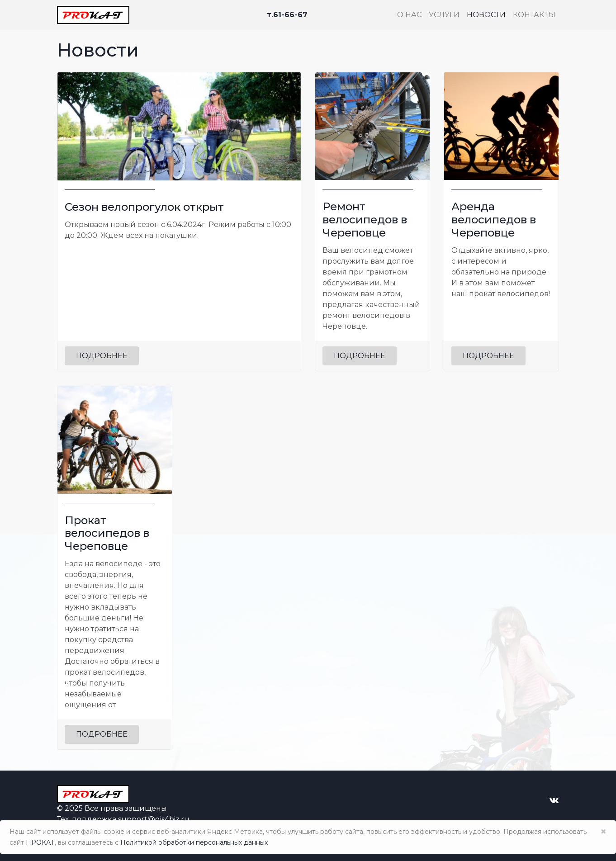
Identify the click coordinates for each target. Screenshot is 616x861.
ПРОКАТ (40, 842)
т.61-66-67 (287, 15)
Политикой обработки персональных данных (194, 842)
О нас (409, 15)
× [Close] (603, 831)
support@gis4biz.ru (154, 819)
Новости (486, 15)
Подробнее (102, 356)
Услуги (444, 15)
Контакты (534, 15)
